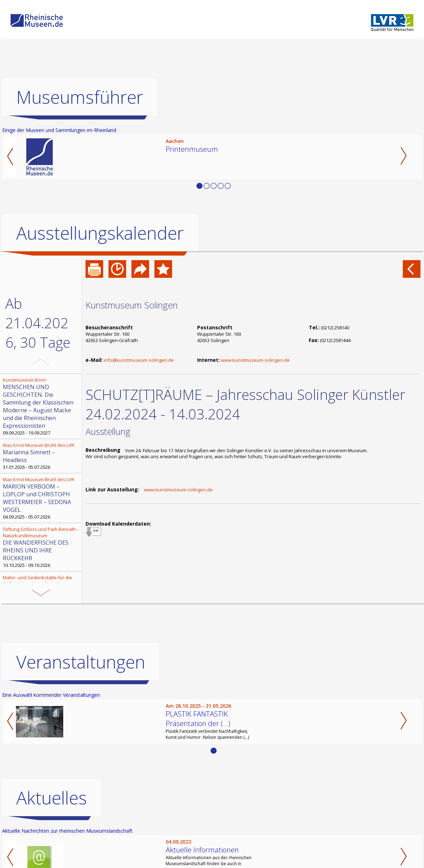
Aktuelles (52, 798)
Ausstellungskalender (100, 233)
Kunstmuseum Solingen (132, 305)
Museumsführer (80, 97)
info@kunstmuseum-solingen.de (139, 360)
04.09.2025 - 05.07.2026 (41, 498)
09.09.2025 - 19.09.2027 (41, 406)
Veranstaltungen (81, 662)
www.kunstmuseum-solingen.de (255, 360)
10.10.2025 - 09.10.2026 (41, 547)
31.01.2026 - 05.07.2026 (41, 456)
